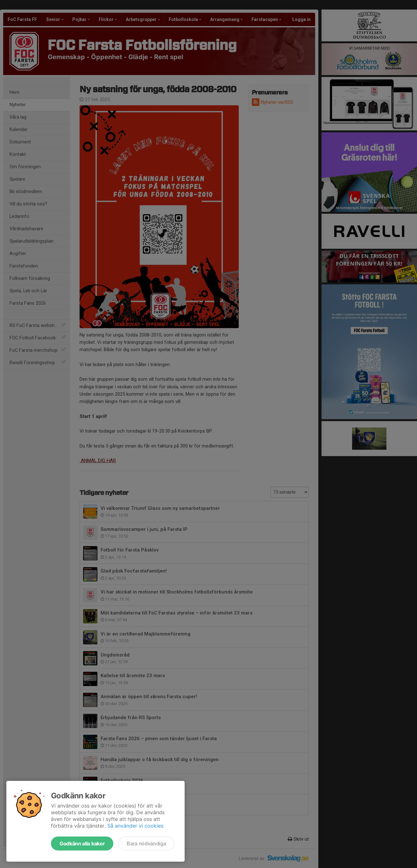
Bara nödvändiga (146, 844)
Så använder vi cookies (135, 826)
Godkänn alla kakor (82, 844)
